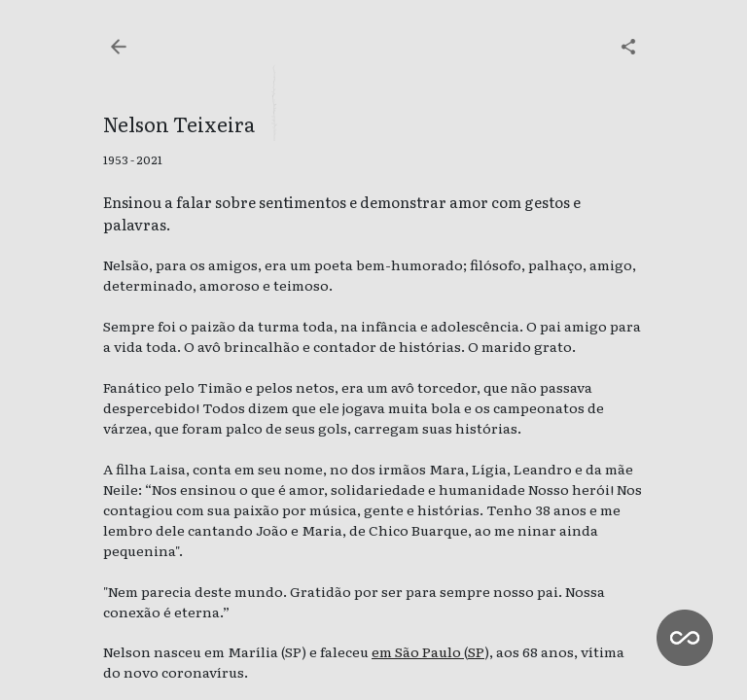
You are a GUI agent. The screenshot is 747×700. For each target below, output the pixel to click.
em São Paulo (418, 651)
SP (476, 651)
